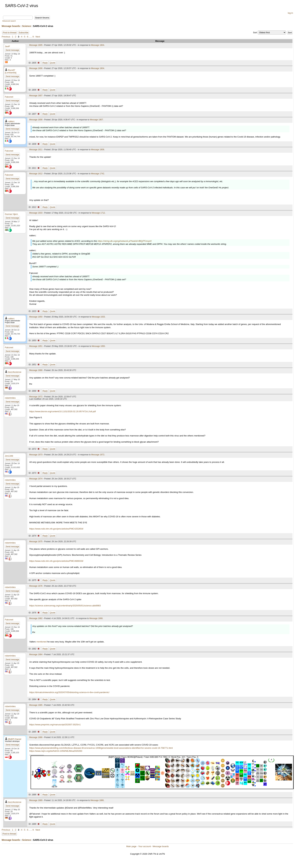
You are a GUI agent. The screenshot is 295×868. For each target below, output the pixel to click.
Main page (131, 846)
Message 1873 (36, 455)
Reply (45, 63)
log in (290, 13)
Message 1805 (36, 45)
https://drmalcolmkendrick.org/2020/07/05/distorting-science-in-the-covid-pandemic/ (69, 692)
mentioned (42, 642)
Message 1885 (36, 705)
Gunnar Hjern (11, 214)
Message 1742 (98, 174)
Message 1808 (36, 120)
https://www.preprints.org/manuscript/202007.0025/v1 (55, 725)
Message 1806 (36, 68)
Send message (12, 50)
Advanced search (9, 21)
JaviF (7, 46)
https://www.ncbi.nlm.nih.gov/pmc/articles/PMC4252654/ (56, 529)
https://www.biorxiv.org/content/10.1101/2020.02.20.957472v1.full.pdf (62, 411)
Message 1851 (36, 346)
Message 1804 (98, 45)
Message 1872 (36, 397)
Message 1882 (36, 618)
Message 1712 (98, 213)
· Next (37, 37)
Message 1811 (36, 150)
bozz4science (15, 372)
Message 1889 (36, 800)
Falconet (9, 97)
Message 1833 (36, 213)
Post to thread (10, 32)
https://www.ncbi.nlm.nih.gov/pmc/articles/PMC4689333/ (56, 561)
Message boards (11, 26)
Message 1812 (36, 174)
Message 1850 (36, 317)
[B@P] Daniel (15, 739)
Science (27, 26)
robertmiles (10, 398)
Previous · (7, 37)
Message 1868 (36, 370)
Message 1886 (36, 737)
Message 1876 (36, 586)
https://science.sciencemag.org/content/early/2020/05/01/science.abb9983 (65, 606)
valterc (11, 121)
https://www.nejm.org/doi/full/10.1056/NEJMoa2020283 (56, 751)
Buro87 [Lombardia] (11, 71)
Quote (53, 63)
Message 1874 (36, 479)
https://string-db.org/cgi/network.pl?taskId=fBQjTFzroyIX (125, 241)
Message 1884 (36, 654)
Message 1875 (36, 542)
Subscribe (24, 32)
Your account (144, 846)
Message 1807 (36, 96)
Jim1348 (9, 456)
